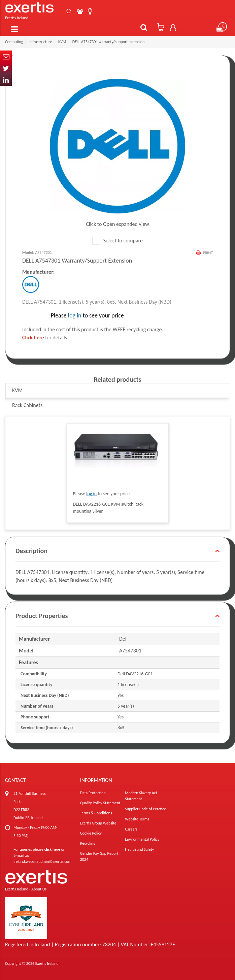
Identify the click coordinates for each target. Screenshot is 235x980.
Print (208, 253)
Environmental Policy (142, 839)
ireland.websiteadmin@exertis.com (42, 861)
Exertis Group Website (98, 823)
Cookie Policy (91, 833)
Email (6, 56)
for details (45, 337)
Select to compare (117, 241)
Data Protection (93, 793)
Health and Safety (139, 849)
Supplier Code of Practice (145, 809)
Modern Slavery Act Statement (141, 796)
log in (75, 315)
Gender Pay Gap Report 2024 (99, 856)
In (6, 80)
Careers (131, 829)
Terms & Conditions (96, 813)
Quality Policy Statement (100, 803)
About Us (80, 11)
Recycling (88, 843)
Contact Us (68, 11)
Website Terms (137, 819)
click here (52, 849)
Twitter (6, 68)
